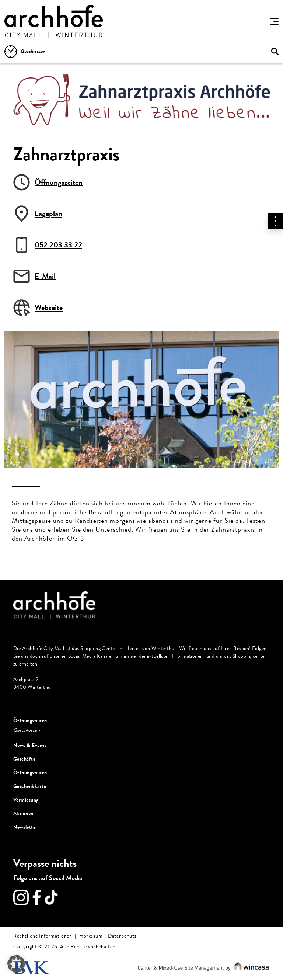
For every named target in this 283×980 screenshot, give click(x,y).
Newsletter (25, 827)
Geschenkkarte (30, 786)
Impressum (90, 936)
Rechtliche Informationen (43, 936)
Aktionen (23, 814)
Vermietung (26, 800)
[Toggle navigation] (274, 21)
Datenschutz (122, 936)
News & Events (30, 745)
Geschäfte (24, 759)
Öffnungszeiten (30, 721)
